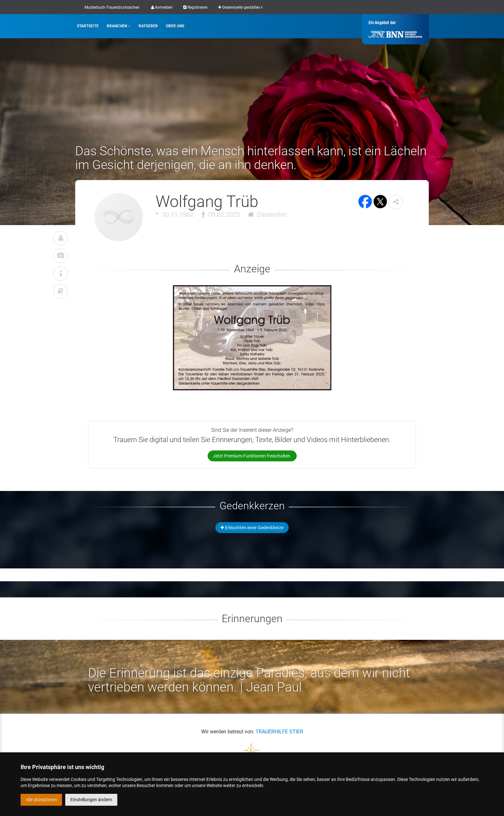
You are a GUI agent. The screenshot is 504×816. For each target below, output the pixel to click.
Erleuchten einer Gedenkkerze (252, 528)
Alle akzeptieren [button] (41, 800)
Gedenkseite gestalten (240, 7)
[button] (396, 202)
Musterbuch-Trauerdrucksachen (112, 7)
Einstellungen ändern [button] (91, 800)
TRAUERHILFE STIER (279, 732)
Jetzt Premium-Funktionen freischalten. (252, 456)
